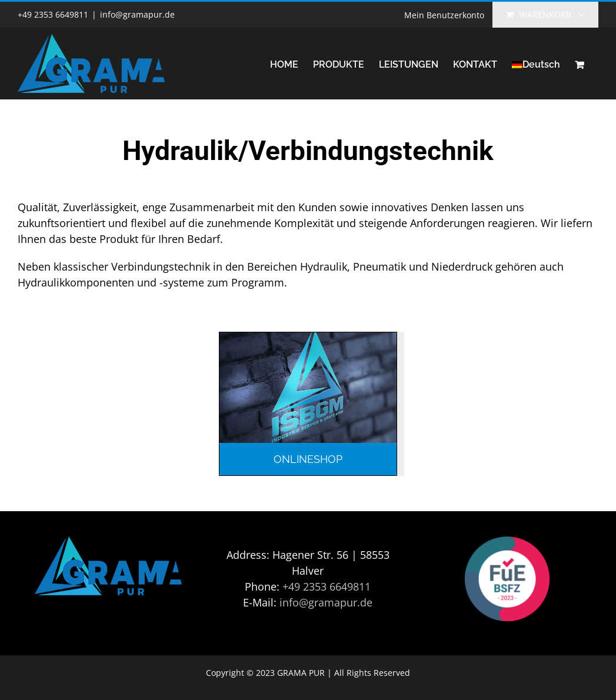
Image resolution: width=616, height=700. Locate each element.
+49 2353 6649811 (327, 586)
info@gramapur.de (137, 14)
